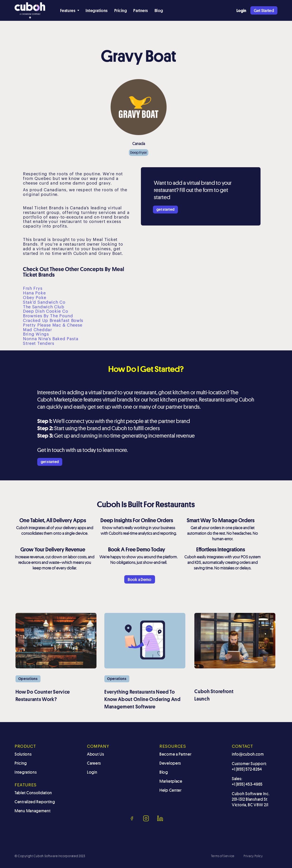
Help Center (171, 790)
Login (92, 772)
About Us (96, 754)
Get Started (264, 10)
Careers (94, 763)
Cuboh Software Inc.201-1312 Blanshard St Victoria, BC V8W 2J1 (251, 799)
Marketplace (171, 781)
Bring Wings (36, 334)
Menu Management (33, 811)
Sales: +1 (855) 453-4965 (247, 781)
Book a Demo (140, 579)
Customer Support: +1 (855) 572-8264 (249, 766)
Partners (141, 10)
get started (165, 209)
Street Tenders (39, 343)
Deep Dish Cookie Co (45, 311)
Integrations (97, 10)
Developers (170, 763)
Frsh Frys (33, 288)
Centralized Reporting (35, 802)
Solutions (23, 754)
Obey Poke (34, 298)
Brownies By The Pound (48, 316)
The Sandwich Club (44, 307)
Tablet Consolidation (33, 793)
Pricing (121, 10)
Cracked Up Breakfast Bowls (53, 321)
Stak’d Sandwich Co (44, 302)
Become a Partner (175, 754)
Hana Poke (34, 293)
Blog (159, 10)
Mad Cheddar (37, 330)
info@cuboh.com (248, 754)
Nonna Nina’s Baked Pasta (51, 339)
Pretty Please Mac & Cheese (53, 325)
